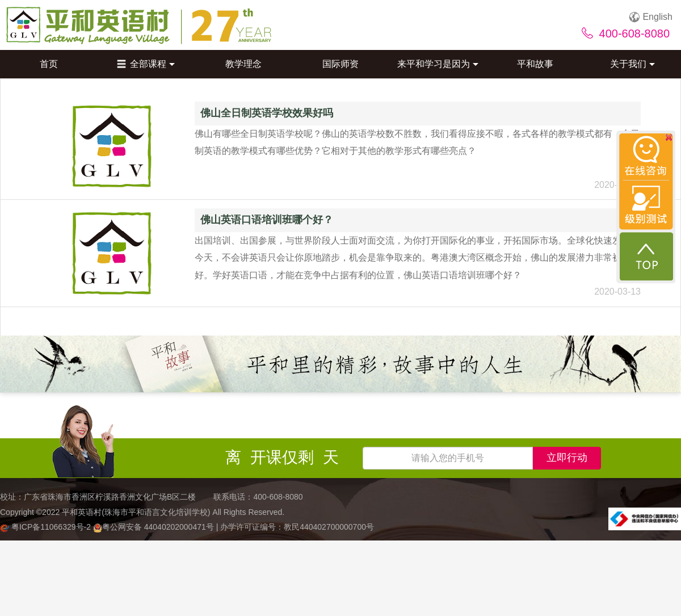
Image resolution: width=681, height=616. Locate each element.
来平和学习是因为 (438, 64)
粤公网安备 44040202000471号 (155, 527)
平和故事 (535, 64)
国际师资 (340, 64)
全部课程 (146, 64)
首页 (49, 64)
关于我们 (632, 64)
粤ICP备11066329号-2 (47, 527)
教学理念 (243, 64)
